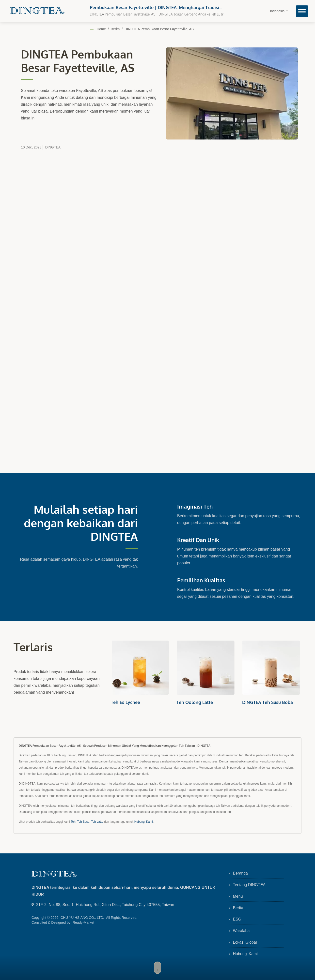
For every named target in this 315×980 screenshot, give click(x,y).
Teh (73, 822)
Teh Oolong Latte (196, 702)
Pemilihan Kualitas (201, 580)
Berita (115, 29)
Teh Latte (97, 822)
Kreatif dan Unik (198, 540)
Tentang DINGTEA (249, 885)
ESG (237, 919)
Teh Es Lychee (127, 702)
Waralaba (241, 931)
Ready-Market (83, 922)
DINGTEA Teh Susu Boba (269, 702)
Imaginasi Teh (195, 506)
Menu (238, 896)
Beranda (241, 873)
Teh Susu (83, 822)
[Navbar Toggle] (302, 11)
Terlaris (33, 647)
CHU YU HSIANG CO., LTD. (82, 918)
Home (101, 29)
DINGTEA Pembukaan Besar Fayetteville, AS (159, 29)
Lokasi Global (245, 942)
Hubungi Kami (144, 822)
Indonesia (279, 11)
